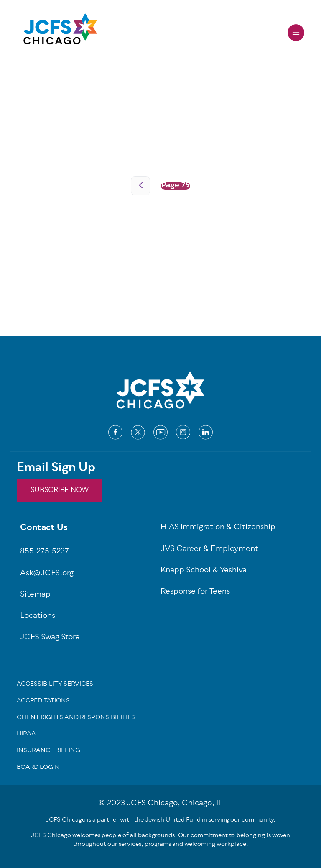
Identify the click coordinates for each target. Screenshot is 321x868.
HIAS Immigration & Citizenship (218, 528)
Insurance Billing (48, 751)
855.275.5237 (45, 552)
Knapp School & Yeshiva (204, 571)
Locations (38, 616)
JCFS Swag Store (50, 638)
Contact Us (44, 528)
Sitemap (35, 595)
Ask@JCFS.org (47, 574)
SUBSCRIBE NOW (60, 490)
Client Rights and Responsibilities (76, 718)
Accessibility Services (55, 685)
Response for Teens (195, 592)
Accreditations (43, 702)
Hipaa (26, 735)
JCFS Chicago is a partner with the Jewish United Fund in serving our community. (160, 820)
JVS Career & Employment (209, 549)
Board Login (38, 768)
